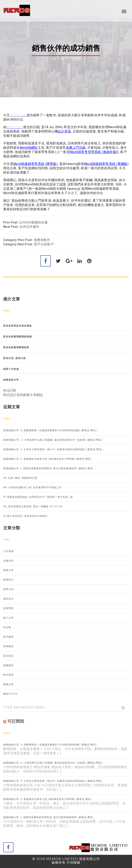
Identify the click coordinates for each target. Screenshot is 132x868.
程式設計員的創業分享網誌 (23, 395)
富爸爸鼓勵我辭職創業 (16, 347)
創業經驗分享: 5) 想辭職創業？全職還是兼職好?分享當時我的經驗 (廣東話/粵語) (50, 430)
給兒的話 (8, 656)
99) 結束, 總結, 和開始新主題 (20, 478)
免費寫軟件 (42, 240)
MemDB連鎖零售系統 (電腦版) (106, 164)
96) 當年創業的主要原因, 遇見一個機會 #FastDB (33, 506)
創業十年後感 (11, 369)
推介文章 (8, 618)
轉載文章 (8, 684)
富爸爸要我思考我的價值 (17, 326)
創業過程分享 (11, 380)
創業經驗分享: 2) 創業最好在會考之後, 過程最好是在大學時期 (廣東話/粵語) (47, 459)
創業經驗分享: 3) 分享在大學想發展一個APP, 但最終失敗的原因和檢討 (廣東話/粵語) (53, 449)
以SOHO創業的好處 (33, 222)
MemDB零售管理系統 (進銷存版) (94, 152)
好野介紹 (8, 589)
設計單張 (64, 131)
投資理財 (8, 608)
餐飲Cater (10, 694)
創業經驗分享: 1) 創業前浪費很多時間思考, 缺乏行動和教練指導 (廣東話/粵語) (49, 468)
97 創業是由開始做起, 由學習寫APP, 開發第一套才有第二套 (38, 497)
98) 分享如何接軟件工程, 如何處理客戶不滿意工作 (32, 487)
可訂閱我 (16, 721)
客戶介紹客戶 (44, 244)
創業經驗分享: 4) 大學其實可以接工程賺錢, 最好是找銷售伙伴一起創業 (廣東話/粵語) (53, 440)
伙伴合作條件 (29, 227)
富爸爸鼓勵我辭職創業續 (17, 337)
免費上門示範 (76, 148)
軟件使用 (8, 675)
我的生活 (8, 599)
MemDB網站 (29, 148)
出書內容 (8, 561)
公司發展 (8, 551)
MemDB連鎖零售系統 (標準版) (35, 164)
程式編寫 (8, 637)
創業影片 (8, 580)
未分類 (7, 627)
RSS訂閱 (10, 391)
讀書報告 (8, 665)
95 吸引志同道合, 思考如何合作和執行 (25, 516)
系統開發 (8, 646)
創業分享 (8, 570)
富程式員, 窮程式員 (14, 358)
